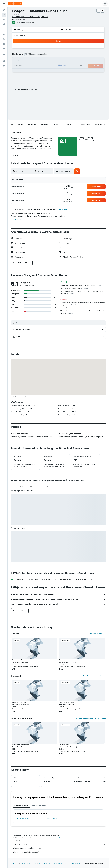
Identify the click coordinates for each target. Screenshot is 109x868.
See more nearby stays (98, 633)
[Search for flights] (4, 10)
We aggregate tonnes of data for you (59, 848)
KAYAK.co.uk (15, 863)
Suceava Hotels (76, 863)
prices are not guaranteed (54, 838)
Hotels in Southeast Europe (60, 863)
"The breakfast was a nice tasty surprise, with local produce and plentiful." (82, 292)
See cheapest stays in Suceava (95, 676)
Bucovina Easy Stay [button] (19, 702)
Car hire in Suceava (22, 819)
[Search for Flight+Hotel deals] (4, 24)
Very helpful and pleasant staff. (74, 288)
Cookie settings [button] (16, 219)
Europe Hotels (32, 863)
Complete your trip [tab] (21, 805)
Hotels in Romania (44, 863)
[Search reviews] (60, 323)
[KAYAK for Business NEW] (4, 49)
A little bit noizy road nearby (74, 308)
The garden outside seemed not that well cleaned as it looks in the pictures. (83, 312)
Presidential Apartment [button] (20, 660)
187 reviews (30, 22)
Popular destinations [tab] (39, 805)
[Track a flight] (4, 39)
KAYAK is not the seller (59, 844)
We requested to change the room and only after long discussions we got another (83, 304)
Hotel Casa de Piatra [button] (67, 702)
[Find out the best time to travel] (4, 44)
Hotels (23, 863)
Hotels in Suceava (50, 819)
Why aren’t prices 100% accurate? (59, 852)
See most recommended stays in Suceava (91, 718)
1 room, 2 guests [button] (20, 35)
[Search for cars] (4, 19)
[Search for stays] (4, 15)
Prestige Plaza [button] (64, 660)
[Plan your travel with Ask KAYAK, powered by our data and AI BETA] (4, 30)
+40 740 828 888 (19, 19)
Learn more (63, 209)
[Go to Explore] (4, 35)
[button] (4, 3)
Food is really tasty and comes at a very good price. (81, 285)
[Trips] (4, 55)
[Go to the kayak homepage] (15, 3)
